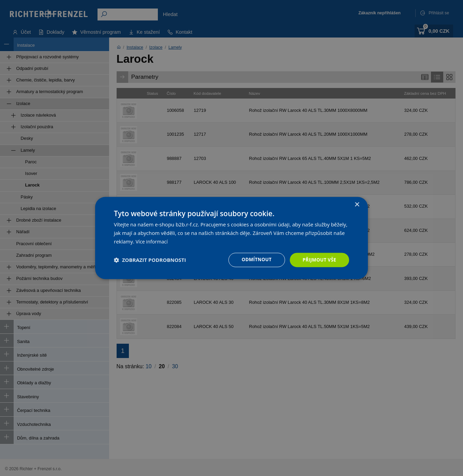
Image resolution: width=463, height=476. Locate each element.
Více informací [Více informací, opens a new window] (153, 241)
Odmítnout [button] (254, 260)
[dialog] (231, 238)
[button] (150, 260)
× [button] (357, 204)
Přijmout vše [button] (319, 260)
